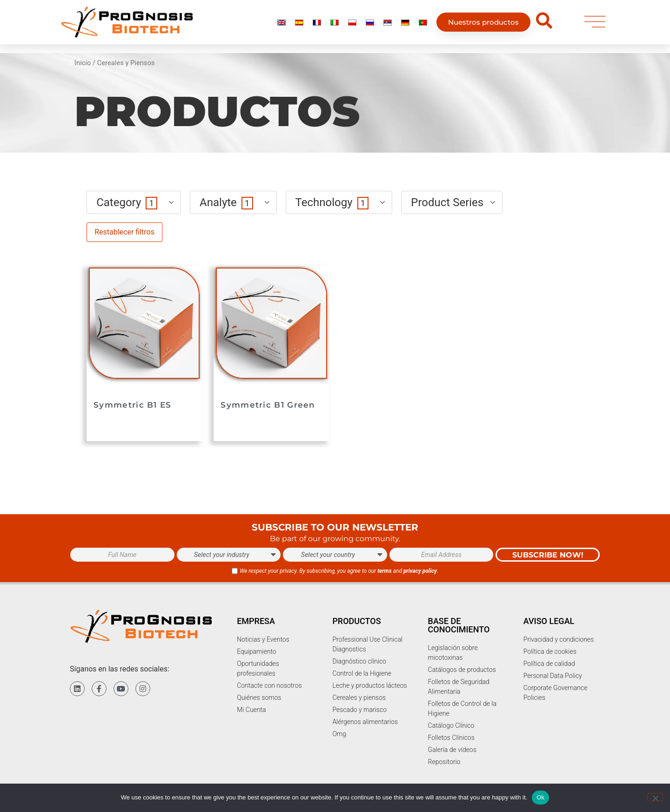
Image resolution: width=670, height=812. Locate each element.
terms (385, 571)
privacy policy (420, 571)
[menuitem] (281, 24)
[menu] (595, 24)
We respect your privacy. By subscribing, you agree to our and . (339, 571)
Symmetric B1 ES (133, 405)
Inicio (83, 63)
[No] (655, 797)
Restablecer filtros (124, 232)
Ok (540, 797)
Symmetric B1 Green (268, 405)
